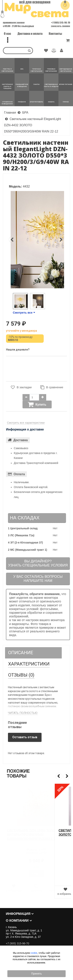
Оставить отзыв (25, 737)
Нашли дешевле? (18, 350)
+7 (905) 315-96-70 (61, 23)
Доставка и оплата (30, 34)
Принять (37, 974)
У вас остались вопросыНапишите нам (38, 579)
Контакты (55, 34)
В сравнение (52, 387)
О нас (7, 34)
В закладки (21, 387)
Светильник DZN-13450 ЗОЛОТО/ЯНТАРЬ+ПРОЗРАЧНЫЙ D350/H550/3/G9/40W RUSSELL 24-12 (34, 835)
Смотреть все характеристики (26, 423)
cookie (34, 953)
